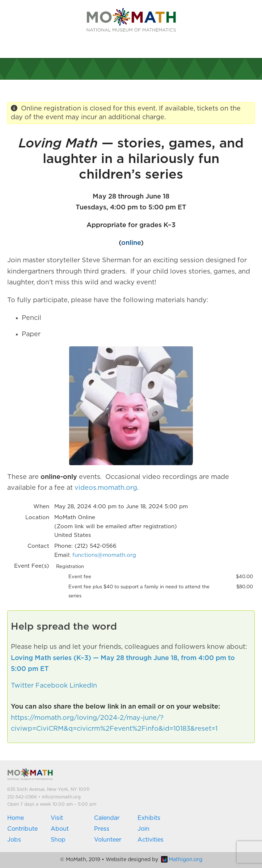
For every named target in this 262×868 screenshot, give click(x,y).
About (60, 829)
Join (143, 829)
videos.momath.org (106, 488)
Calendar (107, 818)
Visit (57, 818)
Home (16, 818)
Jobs (14, 840)
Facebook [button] (52, 686)
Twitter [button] (22, 686)
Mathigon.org (182, 860)
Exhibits (149, 818)
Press (102, 829)
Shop (58, 840)
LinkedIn (83, 686)
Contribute (22, 829)
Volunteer (108, 840)
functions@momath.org (104, 555)
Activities (151, 840)
